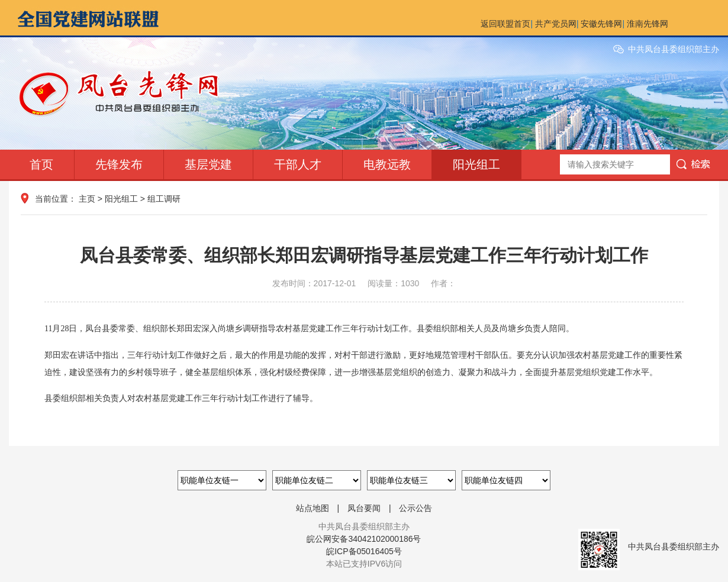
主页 (87, 199)
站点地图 (313, 508)
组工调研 (164, 199)
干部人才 (298, 164)
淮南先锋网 (648, 24)
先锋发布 (119, 164)
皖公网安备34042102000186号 (364, 539)
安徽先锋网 (601, 24)
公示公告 (415, 508)
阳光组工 (476, 164)
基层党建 (208, 164)
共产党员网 (556, 24)
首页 (41, 164)
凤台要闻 (364, 508)
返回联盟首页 (505, 24)
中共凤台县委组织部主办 (674, 49)
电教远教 (387, 164)
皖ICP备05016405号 (364, 551)
